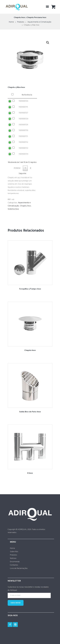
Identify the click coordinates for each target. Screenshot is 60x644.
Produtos (21, 22)
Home (11, 22)
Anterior (17, 168)
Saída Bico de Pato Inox (30, 412)
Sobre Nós (14, 552)
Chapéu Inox (19, 18)
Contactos (14, 565)
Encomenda (15, 562)
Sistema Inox (13, 209)
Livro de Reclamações (19, 568)
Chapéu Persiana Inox (36, 18)
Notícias (13, 558)
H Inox (30, 473)
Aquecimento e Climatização (39, 22)
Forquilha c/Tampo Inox (30, 289)
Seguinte (22, 174)
